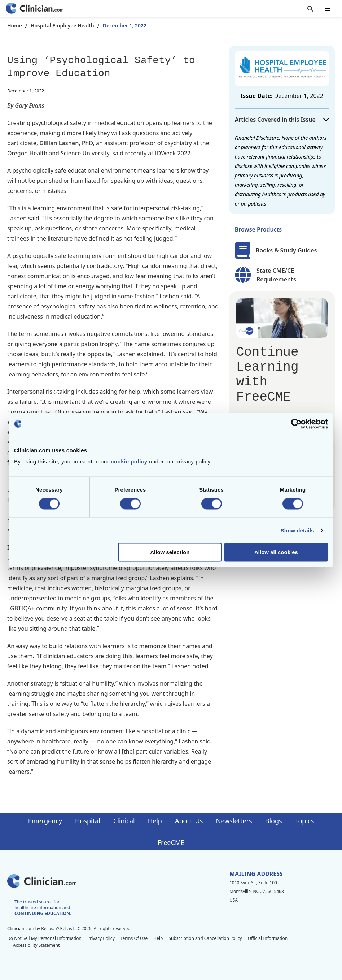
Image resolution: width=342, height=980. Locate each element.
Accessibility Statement (36, 945)
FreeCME (171, 842)
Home (15, 25)
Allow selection (170, 552)
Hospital (88, 821)
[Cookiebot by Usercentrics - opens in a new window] (296, 424)
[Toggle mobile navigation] (328, 9)
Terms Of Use (134, 938)
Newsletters (234, 821)
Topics (305, 821)
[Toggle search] (310, 9)
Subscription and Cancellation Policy (205, 938)
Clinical (124, 821)
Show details (297, 530)
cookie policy (129, 461)
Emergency (45, 821)
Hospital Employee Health (62, 25)
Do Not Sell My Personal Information (44, 938)
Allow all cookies (276, 552)
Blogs (274, 821)
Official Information (268, 938)
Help (155, 821)
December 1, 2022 (125, 25)
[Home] (35, 9)
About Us (189, 821)
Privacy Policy (101, 938)
